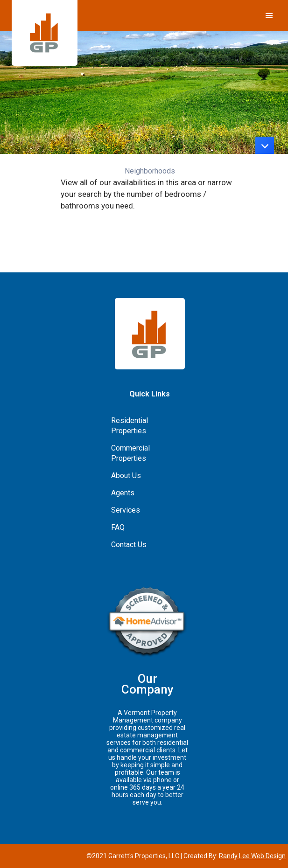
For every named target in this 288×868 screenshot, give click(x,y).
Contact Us (129, 545)
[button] (269, 14)
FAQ (118, 527)
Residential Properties (130, 426)
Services (126, 510)
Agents (123, 493)
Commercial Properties (130, 453)
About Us (126, 476)
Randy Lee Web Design (252, 856)
